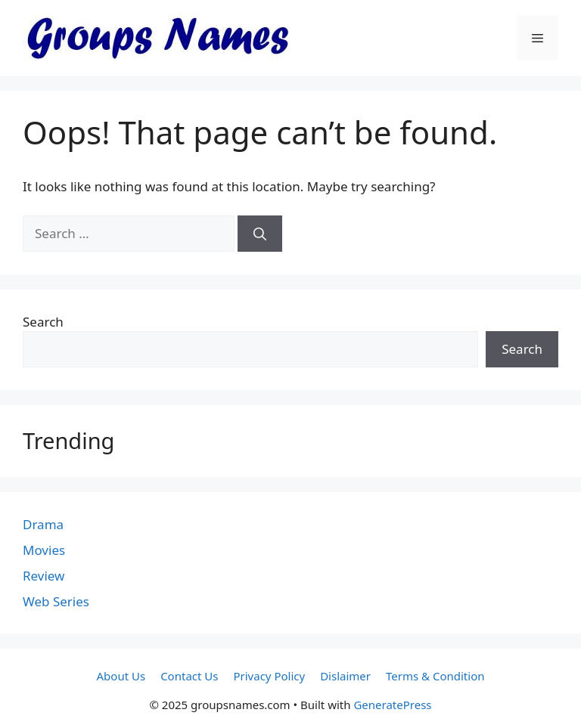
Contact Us (189, 676)
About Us (121, 676)
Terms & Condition (435, 676)
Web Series (56, 601)
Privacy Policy (269, 676)
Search (43, 322)
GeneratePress (392, 705)
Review (43, 576)
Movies (44, 550)
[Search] (260, 234)
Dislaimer (345, 676)
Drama (43, 524)
